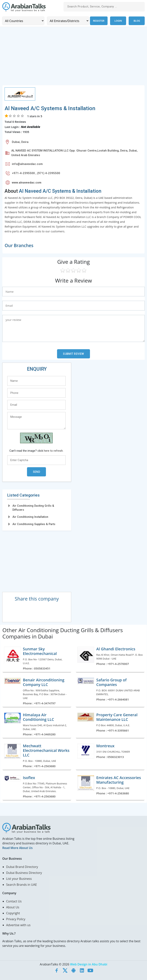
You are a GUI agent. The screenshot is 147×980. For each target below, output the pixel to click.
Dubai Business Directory (24, 872)
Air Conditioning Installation (30, 517)
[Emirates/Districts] (67, 21)
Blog (137, 21)
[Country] (23, 21)
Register (98, 21)
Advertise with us (18, 925)
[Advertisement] (73, 58)
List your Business (19, 878)
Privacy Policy (16, 919)
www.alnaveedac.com (27, 182)
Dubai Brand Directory (22, 866)
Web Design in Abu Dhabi (89, 964)
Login (118, 21)
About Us (13, 907)
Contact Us (14, 901)
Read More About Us (17, 847)
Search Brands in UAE (22, 884)
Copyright (13, 913)
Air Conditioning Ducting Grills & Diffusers (33, 507)
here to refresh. (54, 451)
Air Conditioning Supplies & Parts (34, 524)
